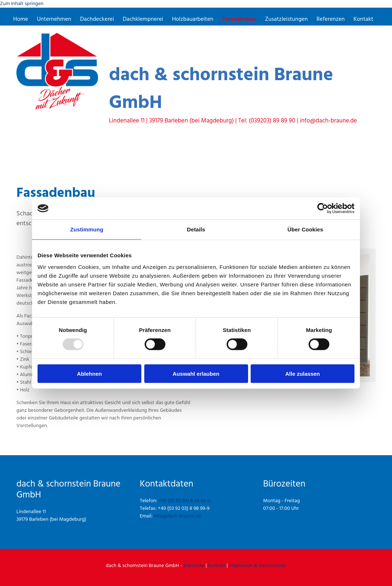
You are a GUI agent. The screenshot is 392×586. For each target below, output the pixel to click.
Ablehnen (89, 373)
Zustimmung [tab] (87, 229)
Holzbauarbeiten (193, 20)
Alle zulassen (303, 373)
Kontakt (363, 20)
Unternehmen (55, 20)
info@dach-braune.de (177, 516)
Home (21, 20)
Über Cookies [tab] (305, 229)
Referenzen (330, 20)
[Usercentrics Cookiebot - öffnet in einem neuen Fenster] (323, 208)
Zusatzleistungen (286, 20)
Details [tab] (196, 229)
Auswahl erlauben (196, 373)
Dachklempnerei (143, 20)
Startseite (194, 566)
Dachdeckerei (97, 20)
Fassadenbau (239, 20)
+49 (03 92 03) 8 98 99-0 (184, 501)
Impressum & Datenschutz (258, 566)
